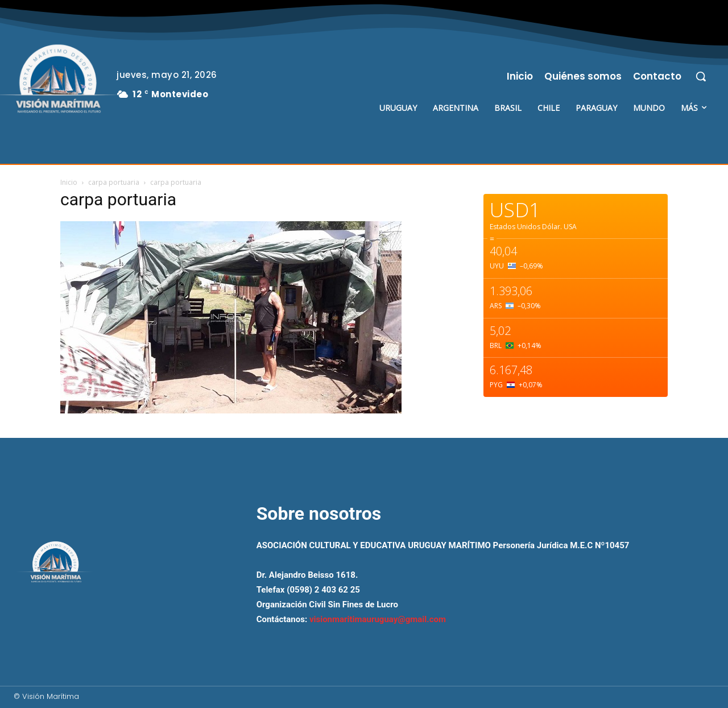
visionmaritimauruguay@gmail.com (378, 619)
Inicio (69, 182)
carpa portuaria (114, 182)
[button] (701, 76)
